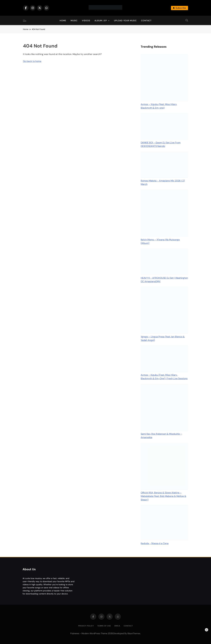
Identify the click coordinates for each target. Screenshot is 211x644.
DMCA (117, 626)
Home (63, 21)
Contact (146, 21)
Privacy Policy (86, 626)
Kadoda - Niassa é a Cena (155, 543)
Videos (86, 21)
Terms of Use (104, 626)
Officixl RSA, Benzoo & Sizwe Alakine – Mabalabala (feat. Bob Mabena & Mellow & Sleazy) (163, 496)
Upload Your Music (125, 21)
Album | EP (101, 21)
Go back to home (32, 61)
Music (74, 21)
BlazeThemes (134, 633)
